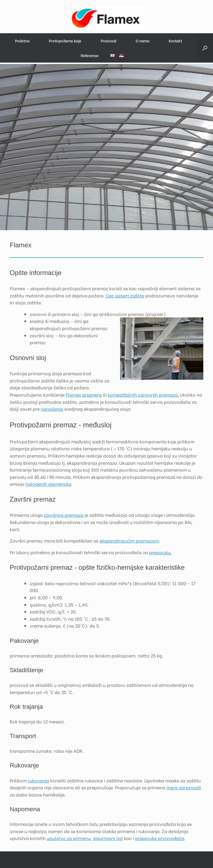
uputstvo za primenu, (69, 838)
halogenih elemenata (48, 484)
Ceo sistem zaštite (125, 295)
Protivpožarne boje (65, 41)
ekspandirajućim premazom (129, 540)
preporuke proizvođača (160, 838)
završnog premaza (64, 515)
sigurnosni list (108, 838)
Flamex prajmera (84, 395)
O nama (142, 41)
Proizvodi (108, 41)
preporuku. (160, 552)
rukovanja (38, 780)
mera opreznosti (184, 787)
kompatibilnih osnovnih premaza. (143, 395)
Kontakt (175, 41)
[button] (205, 48)
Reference (90, 55)
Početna (22, 41)
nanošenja (52, 409)
